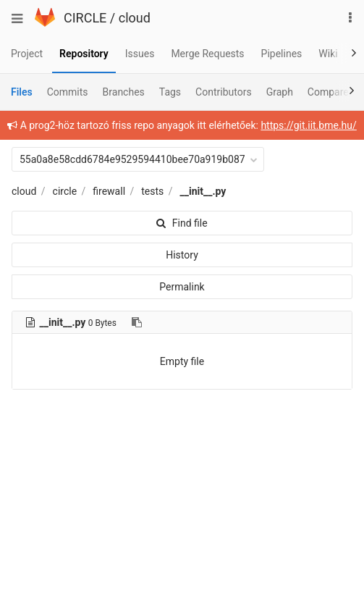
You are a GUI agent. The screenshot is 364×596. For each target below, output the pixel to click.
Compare (328, 92)
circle (65, 191)
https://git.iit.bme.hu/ (308, 125)
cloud (135, 18)
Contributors (224, 92)
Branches (124, 92)
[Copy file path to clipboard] (137, 322)
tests (152, 191)
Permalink (182, 287)
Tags (170, 92)
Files (22, 92)
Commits (68, 92)
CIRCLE (85, 18)
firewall (109, 191)
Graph (280, 92)
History (182, 255)
